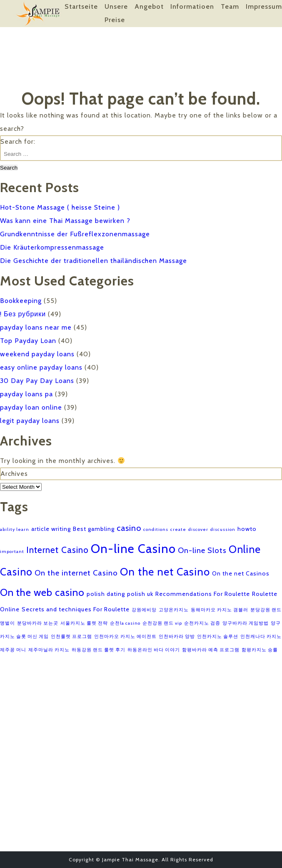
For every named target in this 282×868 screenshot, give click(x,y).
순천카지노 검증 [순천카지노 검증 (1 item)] (202, 623)
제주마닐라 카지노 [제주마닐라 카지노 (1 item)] (49, 650)
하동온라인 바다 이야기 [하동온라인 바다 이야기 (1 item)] (154, 650)
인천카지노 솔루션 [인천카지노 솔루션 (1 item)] (218, 637)
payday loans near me (36, 327)
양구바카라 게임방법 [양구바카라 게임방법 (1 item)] (246, 623)
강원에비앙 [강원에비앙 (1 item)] (144, 610)
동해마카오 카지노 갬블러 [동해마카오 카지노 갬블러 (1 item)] (220, 610)
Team (230, 6)
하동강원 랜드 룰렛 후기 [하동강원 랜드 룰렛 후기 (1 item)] (99, 650)
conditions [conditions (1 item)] (156, 529)
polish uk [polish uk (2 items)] (140, 594)
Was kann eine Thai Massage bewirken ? (65, 221)
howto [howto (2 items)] (247, 529)
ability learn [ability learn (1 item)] (15, 529)
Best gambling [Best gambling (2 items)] (94, 529)
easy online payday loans (41, 367)
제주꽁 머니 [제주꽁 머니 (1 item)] (13, 650)
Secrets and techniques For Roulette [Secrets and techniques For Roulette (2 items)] (76, 609)
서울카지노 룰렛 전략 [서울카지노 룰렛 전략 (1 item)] (84, 623)
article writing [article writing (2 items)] (51, 529)
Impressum (264, 6)
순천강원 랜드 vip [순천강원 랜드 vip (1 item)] (162, 623)
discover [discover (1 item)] (198, 529)
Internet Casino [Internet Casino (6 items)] (57, 550)
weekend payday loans (37, 354)
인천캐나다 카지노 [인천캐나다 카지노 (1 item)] (261, 637)
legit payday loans (30, 421)
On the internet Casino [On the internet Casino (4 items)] (76, 573)
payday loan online (31, 407)
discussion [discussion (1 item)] (223, 529)
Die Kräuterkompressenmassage (52, 247)
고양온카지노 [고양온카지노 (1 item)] (174, 610)
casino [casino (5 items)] (129, 528)
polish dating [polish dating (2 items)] (106, 594)
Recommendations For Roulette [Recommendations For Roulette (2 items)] (203, 594)
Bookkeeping (21, 301)
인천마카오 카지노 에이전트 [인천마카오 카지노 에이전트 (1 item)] (125, 637)
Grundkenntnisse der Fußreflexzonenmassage (75, 234)
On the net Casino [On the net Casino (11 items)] (165, 572)
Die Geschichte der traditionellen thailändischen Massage (94, 261)
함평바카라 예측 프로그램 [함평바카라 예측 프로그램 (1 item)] (211, 650)
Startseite (81, 6)
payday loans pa (26, 394)
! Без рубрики (23, 314)
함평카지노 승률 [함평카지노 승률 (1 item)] (260, 650)
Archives (14, 474)
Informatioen (192, 6)
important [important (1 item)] (12, 552)
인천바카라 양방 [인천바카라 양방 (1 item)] (177, 637)
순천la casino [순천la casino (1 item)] (125, 623)
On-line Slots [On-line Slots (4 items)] (202, 550)
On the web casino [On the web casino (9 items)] (42, 592)
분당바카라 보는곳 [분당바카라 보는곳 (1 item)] (38, 623)
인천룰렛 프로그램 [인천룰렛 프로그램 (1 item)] (71, 637)
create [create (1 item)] (178, 529)
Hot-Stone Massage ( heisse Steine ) (60, 207)
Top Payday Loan (28, 341)
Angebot (149, 6)
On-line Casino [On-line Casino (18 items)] (133, 549)
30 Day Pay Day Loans (37, 381)
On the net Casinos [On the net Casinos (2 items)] (241, 573)
